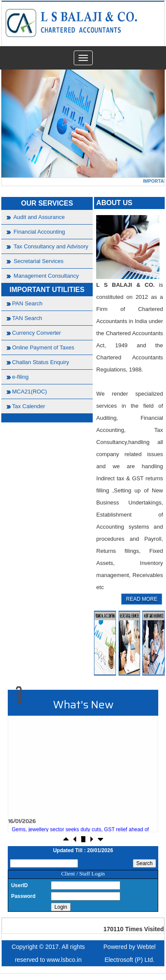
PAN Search (27, 303)
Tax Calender (29, 406)
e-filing (20, 377)
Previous (21, 122)
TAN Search (27, 318)
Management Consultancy (45, 276)
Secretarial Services (38, 261)
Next (145, 122)
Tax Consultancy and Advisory (50, 246)
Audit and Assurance (38, 217)
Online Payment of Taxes (43, 347)
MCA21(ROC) (30, 392)
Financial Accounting (39, 232)
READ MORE (142, 599)
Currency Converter (36, 333)
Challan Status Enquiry (41, 362)
